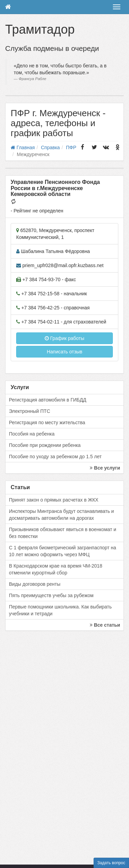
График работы (64, 338)
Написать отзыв (64, 352)
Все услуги (105, 468)
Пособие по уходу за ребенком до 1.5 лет (55, 457)
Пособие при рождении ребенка (45, 445)
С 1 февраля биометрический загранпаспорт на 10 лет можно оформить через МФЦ (63, 551)
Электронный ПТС (30, 411)
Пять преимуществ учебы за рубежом (51, 595)
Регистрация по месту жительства (47, 422)
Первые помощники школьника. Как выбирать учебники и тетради (60, 610)
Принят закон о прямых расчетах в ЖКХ (54, 500)
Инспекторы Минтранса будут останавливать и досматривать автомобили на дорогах (61, 515)
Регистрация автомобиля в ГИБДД (48, 400)
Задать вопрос (111, 863)
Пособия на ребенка (32, 434)
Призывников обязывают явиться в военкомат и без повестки (63, 533)
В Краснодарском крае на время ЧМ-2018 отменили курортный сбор (56, 569)
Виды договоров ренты (35, 584)
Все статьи (105, 625)
